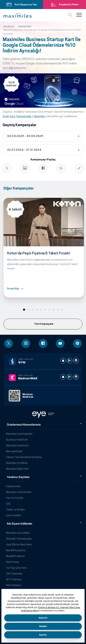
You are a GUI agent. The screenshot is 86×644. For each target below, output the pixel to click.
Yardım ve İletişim (15, 509)
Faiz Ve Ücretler (15, 498)
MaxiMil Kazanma (16, 550)
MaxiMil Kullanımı (15, 556)
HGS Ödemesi (14, 585)
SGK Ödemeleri (14, 574)
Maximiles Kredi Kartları (19, 492)
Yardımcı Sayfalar (18, 477)
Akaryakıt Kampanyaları (19, 539)
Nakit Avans (13, 562)
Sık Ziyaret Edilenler (20, 524)
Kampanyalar (13, 486)
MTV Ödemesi (14, 579)
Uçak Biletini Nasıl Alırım (19, 544)
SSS (8, 504)
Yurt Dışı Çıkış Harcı (16, 568)
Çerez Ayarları (14, 515)
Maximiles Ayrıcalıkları (18, 533)
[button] (18, 16)
